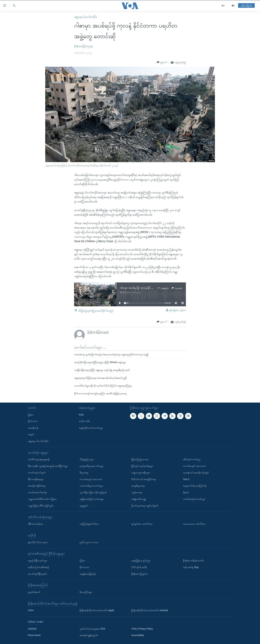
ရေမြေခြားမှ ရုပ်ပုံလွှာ (141, 561)
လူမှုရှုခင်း (84, 506)
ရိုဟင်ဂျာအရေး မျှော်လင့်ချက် (145, 506)
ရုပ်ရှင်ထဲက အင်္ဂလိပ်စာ (142, 524)
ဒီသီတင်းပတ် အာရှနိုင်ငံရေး (144, 479)
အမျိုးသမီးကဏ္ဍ (139, 499)
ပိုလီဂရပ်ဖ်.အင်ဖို (139, 567)
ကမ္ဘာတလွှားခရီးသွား (141, 473)
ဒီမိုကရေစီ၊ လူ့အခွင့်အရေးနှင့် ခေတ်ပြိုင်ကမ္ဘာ (48, 466)
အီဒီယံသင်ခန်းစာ (35, 524)
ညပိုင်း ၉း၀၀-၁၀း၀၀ (89, 542)
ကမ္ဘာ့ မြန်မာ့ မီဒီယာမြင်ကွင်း (41, 506)
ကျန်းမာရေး (137, 492)
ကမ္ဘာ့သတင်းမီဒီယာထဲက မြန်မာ (42, 499)
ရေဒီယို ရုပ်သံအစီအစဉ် (38, 567)
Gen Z (186, 479)
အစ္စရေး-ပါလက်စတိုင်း (86, 17)
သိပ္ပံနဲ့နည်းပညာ (87, 459)
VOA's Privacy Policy (142, 629)
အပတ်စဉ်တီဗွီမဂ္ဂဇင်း (37, 574)
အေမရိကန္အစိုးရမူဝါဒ (89, 635)
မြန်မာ (31, 415)
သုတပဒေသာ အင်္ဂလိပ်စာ (194, 524)
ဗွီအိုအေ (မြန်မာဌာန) (83, 46)
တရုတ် (31, 434)
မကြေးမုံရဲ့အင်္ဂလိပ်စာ (89, 524)
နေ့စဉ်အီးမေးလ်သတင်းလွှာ (91, 428)
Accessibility (138, 635)
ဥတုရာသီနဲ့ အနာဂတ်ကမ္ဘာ (92, 466)
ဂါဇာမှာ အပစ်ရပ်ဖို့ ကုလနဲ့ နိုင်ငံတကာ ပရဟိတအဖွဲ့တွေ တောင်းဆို (154, 288)
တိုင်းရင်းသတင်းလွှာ (192, 459)
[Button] (162, 62)
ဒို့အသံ (186, 492)
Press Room (34, 635)
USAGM (32, 629)
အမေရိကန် (33, 428)
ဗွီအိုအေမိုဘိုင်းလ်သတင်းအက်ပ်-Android (150, 610)
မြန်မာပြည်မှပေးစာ (140, 459)
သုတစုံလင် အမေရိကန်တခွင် (196, 473)
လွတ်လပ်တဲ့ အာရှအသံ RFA (92, 629)
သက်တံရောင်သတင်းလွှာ (194, 499)
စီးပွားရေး (84, 473)
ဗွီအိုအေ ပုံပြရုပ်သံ (139, 574)
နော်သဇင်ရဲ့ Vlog (191, 567)
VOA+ (31, 610)
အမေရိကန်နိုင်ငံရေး (37, 486)
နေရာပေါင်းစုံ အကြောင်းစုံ (195, 486)
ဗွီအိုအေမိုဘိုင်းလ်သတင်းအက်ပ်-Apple (97, 610)
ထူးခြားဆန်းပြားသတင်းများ (92, 499)
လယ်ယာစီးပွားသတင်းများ (91, 486)
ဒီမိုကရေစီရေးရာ (36, 479)
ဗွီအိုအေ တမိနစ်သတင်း (194, 561)
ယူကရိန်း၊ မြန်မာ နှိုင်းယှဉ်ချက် (93, 492)
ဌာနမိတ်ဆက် (34, 592)
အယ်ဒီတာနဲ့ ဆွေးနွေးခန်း (39, 459)
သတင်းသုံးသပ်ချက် (37, 473)
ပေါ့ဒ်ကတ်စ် (84, 421)
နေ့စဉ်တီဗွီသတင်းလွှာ (38, 561)
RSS (81, 415)
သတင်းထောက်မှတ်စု (37, 492)
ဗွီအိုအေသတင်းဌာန (132, 292)
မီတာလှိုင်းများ (86, 592)
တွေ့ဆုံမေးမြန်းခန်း (88, 574)
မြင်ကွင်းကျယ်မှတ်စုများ (142, 466)
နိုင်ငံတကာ (33, 421)
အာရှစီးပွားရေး (138, 486)
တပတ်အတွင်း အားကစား (91, 479)
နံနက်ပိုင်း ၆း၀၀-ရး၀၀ (38, 542)
